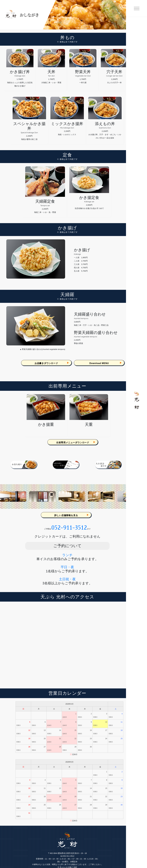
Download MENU (99, 363)
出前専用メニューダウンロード (73, 443)
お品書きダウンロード (46, 363)
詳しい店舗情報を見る (66, 515)
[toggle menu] (137, 13)
